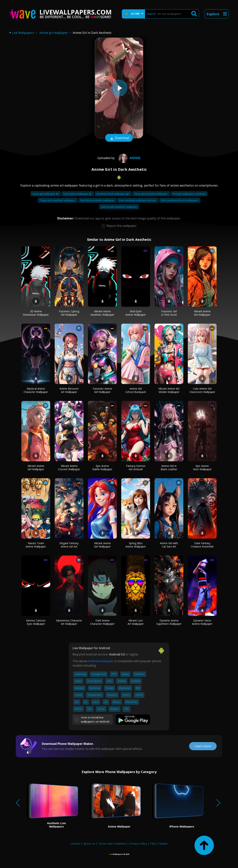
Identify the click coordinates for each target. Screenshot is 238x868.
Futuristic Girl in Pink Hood (169, 313)
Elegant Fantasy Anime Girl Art (69, 545)
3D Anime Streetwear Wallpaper (36, 313)
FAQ (153, 843)
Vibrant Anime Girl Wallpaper (202, 313)
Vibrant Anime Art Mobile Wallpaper (169, 390)
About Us (89, 843)
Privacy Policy (138, 843)
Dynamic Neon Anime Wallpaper (202, 622)
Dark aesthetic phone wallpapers (180, 200)
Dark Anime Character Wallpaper (102, 622)
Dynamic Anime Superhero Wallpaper (169, 622)
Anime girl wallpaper (54, 33)
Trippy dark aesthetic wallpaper (58, 200)
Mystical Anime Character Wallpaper (36, 390)
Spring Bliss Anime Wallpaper (136, 545)
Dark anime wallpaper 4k (78, 194)
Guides (163, 843)
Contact (75, 843)
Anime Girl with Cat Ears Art (169, 545)
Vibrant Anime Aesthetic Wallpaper (102, 313)
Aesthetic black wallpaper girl (113, 194)
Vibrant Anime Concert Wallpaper (69, 468)
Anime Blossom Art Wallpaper (69, 390)
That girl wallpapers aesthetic (189, 194)
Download (119, 138)
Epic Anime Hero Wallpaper (202, 468)
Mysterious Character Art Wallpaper (69, 622)
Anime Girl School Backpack (136, 390)
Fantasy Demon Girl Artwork (136, 468)
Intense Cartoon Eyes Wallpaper (36, 622)
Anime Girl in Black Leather (169, 468)
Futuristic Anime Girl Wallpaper (102, 390)
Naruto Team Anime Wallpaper (36, 545)
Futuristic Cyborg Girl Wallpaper (69, 313)
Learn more (203, 746)
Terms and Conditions (112, 843)
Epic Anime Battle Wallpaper (102, 468)
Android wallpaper (101, 661)
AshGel (129, 158)
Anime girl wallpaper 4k (46, 194)
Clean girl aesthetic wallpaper (151, 194)
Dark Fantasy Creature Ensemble (202, 545)
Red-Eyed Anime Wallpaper (136, 313)
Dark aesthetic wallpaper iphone (138, 200)
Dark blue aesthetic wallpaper (98, 200)
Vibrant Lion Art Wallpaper (136, 622)
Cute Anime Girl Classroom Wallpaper (202, 390)
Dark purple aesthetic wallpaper (119, 207)
